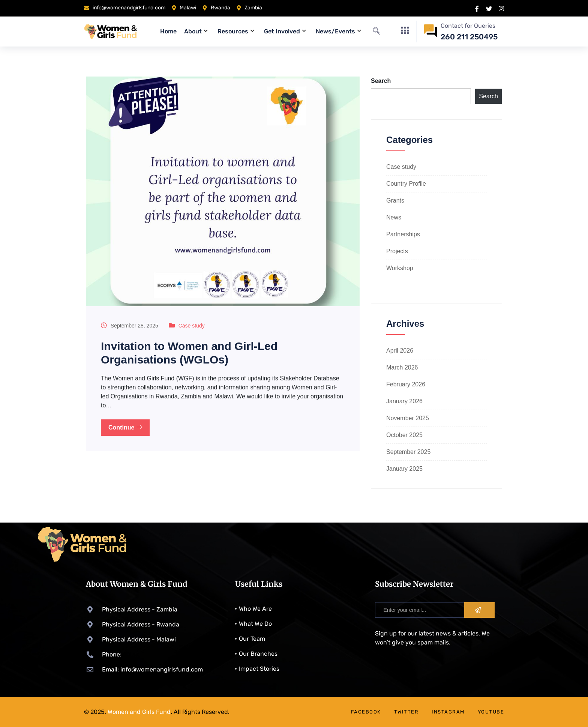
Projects (397, 251)
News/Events (338, 31)
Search (381, 81)
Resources (236, 31)
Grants (395, 201)
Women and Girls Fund (139, 712)
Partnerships (403, 234)
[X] (489, 8)
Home (168, 31)
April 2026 (400, 351)
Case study (192, 326)
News (394, 217)
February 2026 (406, 384)
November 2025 (408, 418)
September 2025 (408, 452)
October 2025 (404, 435)
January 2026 (404, 401)
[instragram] (501, 8)
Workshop (400, 268)
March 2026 (402, 367)
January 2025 (404, 469)
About (196, 31)
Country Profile (406, 184)
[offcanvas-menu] (405, 31)
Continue (125, 427)
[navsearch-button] (376, 32)
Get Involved (285, 31)
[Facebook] (477, 8)
